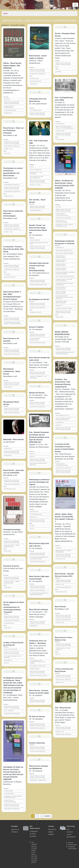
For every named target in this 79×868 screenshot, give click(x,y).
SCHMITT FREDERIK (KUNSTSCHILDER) (61, 293)
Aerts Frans (7, 153)
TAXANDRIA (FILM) (9, 623)
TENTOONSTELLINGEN (10, 110)
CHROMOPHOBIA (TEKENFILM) (12, 192)
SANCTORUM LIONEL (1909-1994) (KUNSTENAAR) (64, 284)
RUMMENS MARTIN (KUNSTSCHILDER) (61, 265)
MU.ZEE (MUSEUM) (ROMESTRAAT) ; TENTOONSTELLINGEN (39, 558)
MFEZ (57, 69)
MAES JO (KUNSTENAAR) (11, 649)
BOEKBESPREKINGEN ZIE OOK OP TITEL (39, 244)
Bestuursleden (73, 845)
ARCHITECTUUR (34, 512)
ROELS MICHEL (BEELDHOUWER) (64, 253)
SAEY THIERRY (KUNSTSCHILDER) (65, 277)
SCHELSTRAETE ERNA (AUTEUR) (39, 676)
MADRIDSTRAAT (8, 113)
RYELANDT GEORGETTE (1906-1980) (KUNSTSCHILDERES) (65, 273)
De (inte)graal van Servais (39, 299)
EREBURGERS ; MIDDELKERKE (38, 780)
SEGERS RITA (59, 306)
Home (6, 13)
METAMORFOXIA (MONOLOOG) (38, 666)
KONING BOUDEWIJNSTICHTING (38, 285)
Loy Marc (32, 526)
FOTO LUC (33, 454)
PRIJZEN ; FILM (8, 149)
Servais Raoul (8, 551)
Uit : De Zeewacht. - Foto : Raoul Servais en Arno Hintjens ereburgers (39, 614)
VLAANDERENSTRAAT (36, 210)
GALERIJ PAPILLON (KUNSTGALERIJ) (9, 107)
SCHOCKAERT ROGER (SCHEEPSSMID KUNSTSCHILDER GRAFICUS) (64, 297)
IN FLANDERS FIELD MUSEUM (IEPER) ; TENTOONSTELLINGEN (13, 323)
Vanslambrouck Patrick (10, 277)
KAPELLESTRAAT (60, 124)
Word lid (71, 843)
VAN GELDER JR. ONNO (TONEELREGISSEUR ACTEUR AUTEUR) (38, 662)
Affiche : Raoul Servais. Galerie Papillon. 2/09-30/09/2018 (12, 66)
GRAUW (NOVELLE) (35, 240)
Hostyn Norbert (60, 317)
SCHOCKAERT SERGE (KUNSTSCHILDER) (61, 302)
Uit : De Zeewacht (36, 235)
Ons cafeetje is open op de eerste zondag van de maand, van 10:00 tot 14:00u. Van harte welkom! (34, 852)
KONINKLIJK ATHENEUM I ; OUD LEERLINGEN (38, 377)
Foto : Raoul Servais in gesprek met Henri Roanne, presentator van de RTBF (65, 456)
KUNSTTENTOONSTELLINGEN (38, 343)
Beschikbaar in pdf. (10, 475)
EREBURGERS (34, 626)
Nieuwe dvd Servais (37, 393)
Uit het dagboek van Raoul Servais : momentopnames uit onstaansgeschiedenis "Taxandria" (14, 607)
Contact (51, 826)
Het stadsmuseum (35, 827)
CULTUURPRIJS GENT (36, 110)
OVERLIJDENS (8, 455)
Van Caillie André (60, 139)
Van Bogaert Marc (34, 78)
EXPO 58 (6, 663)
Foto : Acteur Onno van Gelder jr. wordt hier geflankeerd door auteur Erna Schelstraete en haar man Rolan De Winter (39, 651)
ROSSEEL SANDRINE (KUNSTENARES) (61, 261)
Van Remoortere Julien (10, 489)
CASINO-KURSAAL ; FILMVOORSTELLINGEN (62, 214)
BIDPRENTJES (8, 449)
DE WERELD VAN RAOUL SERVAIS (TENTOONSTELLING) (13, 797)
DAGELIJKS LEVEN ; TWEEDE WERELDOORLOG (12, 546)
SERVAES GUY (34, 517)
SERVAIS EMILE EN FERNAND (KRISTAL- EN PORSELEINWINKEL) (65, 127)
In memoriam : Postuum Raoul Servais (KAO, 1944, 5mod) (14, 249)
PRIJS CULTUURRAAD (36, 170)
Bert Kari (58, 654)
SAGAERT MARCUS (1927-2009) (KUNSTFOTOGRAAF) (64, 280)
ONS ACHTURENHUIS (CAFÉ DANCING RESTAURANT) (63, 419)
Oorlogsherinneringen (12, 530)
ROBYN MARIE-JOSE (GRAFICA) (64, 250)
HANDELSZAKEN (60, 131)
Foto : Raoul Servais (63, 708)
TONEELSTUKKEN (35, 669)
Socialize (15, 826)
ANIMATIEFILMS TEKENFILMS (12, 146)
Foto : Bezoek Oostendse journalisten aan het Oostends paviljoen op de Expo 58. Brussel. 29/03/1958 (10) (39, 437)
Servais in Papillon (36, 327)
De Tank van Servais (37, 716)
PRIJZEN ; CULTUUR (35, 185)
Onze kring (71, 826)
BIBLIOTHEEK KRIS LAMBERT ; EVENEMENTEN (64, 551)
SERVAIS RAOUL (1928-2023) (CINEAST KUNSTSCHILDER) (12, 103)
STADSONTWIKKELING (36, 514)
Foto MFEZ (58, 72)
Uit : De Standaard (36, 719)
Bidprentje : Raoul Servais (14, 439)
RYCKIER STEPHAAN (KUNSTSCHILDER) (61, 269)
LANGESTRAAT (60, 422)
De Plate (20, 5)
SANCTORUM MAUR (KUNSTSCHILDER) (61, 288)
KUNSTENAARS (8, 387)
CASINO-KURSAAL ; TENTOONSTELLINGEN (10, 801)
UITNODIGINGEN (9, 791)
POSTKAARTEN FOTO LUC (63, 415)
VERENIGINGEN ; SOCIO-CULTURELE (37, 173)
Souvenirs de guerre (11, 566)
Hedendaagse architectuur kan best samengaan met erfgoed (39, 482)
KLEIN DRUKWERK (9, 794)
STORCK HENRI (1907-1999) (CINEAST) (63, 649)
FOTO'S (32, 167)
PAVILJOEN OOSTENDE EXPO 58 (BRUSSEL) (13, 657)
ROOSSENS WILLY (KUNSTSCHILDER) (61, 257)
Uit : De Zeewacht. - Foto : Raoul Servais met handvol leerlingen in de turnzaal (39, 365)
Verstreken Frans (8, 196)
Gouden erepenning (37, 743)
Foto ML (32, 529)
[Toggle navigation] (75, 5)
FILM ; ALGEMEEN (9, 711)
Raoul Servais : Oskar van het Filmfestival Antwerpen (13, 130)
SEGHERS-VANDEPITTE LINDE (64, 308)
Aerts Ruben (7, 274)
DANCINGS (59, 425)
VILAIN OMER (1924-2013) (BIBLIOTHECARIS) (37, 177)
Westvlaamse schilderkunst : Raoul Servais (12, 371)
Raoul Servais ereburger (39, 609)
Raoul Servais (60, 607)
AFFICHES (7, 99)
